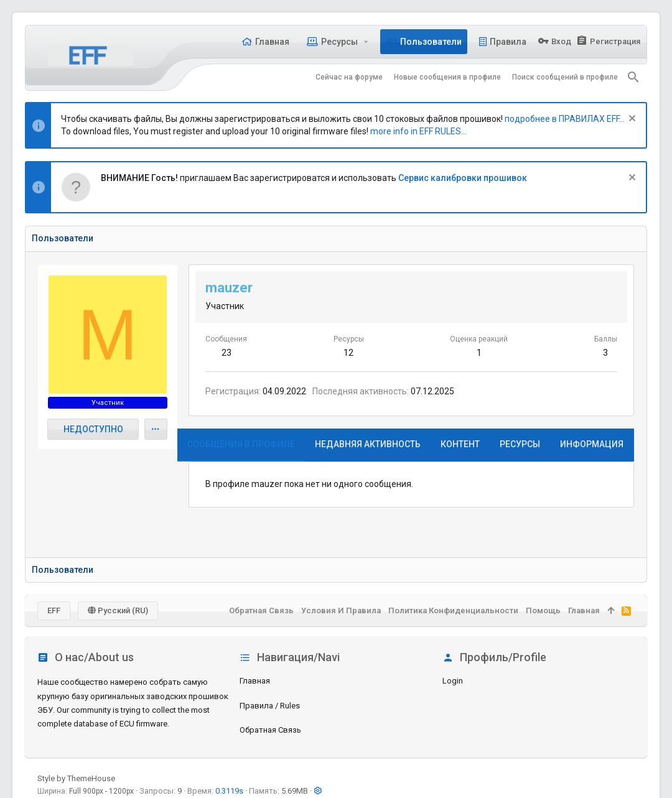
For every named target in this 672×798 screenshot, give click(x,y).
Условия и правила (341, 610)
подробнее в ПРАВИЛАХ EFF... (565, 119)
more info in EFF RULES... (418, 131)
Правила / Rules (270, 706)
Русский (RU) (118, 610)
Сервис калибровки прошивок (463, 178)
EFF (54, 610)
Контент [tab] (460, 444)
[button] (366, 42)
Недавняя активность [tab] (368, 444)
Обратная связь (270, 730)
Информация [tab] (592, 444)
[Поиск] (633, 77)
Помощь (543, 610)
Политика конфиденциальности (453, 610)
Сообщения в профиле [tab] (241, 444)
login (453, 681)
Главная (255, 681)
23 (226, 353)
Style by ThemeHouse (76, 778)
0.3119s (229, 791)
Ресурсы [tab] (520, 444)
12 (348, 353)
